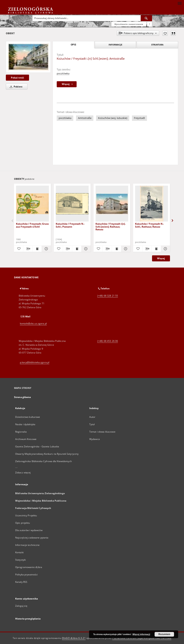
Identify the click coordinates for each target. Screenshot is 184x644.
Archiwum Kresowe (26, 439)
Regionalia (21, 432)
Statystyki (20, 560)
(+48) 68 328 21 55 (108, 296)
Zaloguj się (21, 606)
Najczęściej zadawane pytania (32, 538)
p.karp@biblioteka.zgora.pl (35, 362)
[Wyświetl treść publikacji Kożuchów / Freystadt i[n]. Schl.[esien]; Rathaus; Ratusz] (116, 249)
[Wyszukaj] (146, 18)
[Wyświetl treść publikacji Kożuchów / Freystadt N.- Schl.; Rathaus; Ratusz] (156, 249)
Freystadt (139, 118)
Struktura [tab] (157, 45)
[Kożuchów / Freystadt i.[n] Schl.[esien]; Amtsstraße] (28, 57)
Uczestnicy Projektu (26, 515)
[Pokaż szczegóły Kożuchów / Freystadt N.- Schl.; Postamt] (85, 249)
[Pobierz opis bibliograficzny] (28, 249)
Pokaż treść (17, 78)
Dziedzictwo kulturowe (28, 417)
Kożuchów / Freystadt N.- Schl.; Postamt (70, 225)
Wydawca (95, 439)
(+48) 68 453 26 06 (108, 341)
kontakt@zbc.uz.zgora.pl (33, 323)
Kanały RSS (21, 582)
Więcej (161, 258)
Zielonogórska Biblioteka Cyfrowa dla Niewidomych (43, 461)
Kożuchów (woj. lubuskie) (113, 118)
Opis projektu (23, 523)
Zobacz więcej (23, 473)
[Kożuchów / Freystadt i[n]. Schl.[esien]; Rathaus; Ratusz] (112, 204)
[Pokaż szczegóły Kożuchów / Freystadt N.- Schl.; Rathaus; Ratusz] (165, 249)
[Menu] (180, 3)
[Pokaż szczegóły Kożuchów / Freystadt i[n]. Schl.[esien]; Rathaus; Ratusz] (125, 249)
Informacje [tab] (115, 45)
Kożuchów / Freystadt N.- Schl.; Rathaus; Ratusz (149, 225)
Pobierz (15, 87)
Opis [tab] (73, 45)
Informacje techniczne (27, 545)
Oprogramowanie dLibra (29, 567)
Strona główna (23, 397)
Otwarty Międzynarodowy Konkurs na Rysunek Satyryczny (47, 454)
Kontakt (19, 552)
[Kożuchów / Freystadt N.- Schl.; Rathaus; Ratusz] (152, 204)
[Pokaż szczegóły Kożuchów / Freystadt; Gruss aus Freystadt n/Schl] (46, 249)
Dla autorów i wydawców (29, 530)
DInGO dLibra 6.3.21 (74, 638)
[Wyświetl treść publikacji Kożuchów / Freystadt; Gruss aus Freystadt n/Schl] (37, 249)
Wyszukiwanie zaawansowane (129, 24)
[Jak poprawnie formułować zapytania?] (149, 24)
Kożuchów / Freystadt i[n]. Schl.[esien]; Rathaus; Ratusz (111, 226)
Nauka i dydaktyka (25, 424)
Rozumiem (164, 634)
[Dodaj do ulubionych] (165, 33)
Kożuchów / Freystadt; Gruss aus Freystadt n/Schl (32, 225)
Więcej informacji (141, 634)
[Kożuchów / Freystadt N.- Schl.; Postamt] (72, 204)
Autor (92, 417)
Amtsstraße (85, 118)
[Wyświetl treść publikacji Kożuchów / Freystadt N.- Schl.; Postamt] (77, 249)
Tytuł (92, 424)
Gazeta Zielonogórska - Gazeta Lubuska (37, 446)
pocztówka (63, 74)
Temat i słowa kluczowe (102, 432)
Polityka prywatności (26, 575)
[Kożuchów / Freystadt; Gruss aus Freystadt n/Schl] (32, 204)
